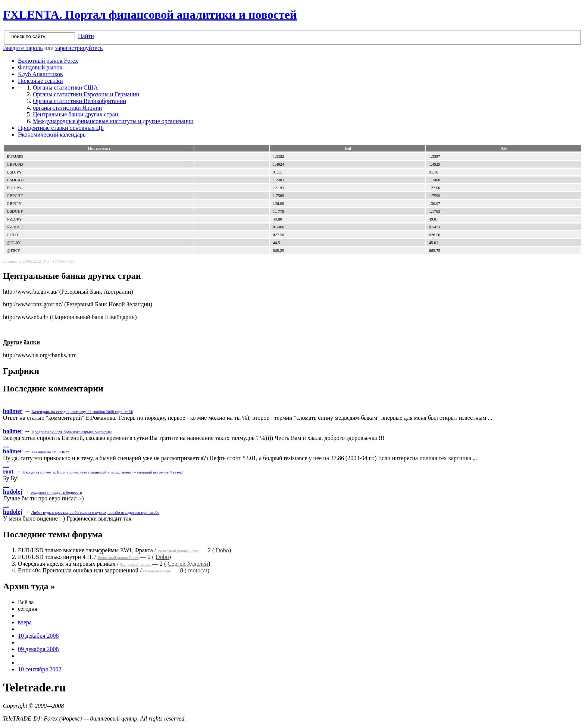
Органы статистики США (65, 88)
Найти (86, 36)
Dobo (222, 550)
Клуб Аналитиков (40, 74)
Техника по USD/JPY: (50, 452)
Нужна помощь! (157, 571)
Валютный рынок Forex (48, 61)
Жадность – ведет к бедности (57, 492)
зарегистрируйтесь (79, 48)
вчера (25, 622)
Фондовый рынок (40, 67)
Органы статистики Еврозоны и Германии (86, 94)
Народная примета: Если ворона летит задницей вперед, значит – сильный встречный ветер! (103, 472)
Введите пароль (23, 48)
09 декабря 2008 (38, 649)
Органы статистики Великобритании (79, 101)
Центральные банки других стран (76, 114)
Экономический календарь (52, 135)
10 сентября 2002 (40, 669)
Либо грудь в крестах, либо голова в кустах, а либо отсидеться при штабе (95, 512)
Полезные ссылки (40, 81)
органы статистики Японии (67, 108)
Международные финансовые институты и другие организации (113, 121)
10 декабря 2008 (38, 636)
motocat (198, 570)
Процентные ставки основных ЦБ (61, 128)
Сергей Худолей (188, 564)
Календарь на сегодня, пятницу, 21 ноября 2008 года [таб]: (82, 412)
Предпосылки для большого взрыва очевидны (71, 432)
